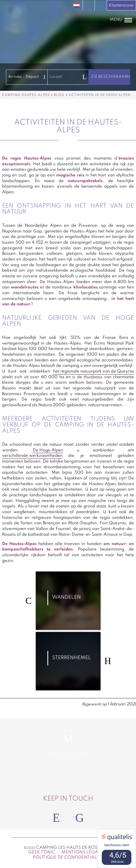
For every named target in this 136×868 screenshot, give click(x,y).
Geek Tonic (42, 852)
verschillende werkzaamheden (32, 456)
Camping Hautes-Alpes (26, 95)
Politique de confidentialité (68, 857)
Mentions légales (84, 852)
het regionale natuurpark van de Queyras (94, 371)
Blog (59, 95)
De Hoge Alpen (48, 450)
